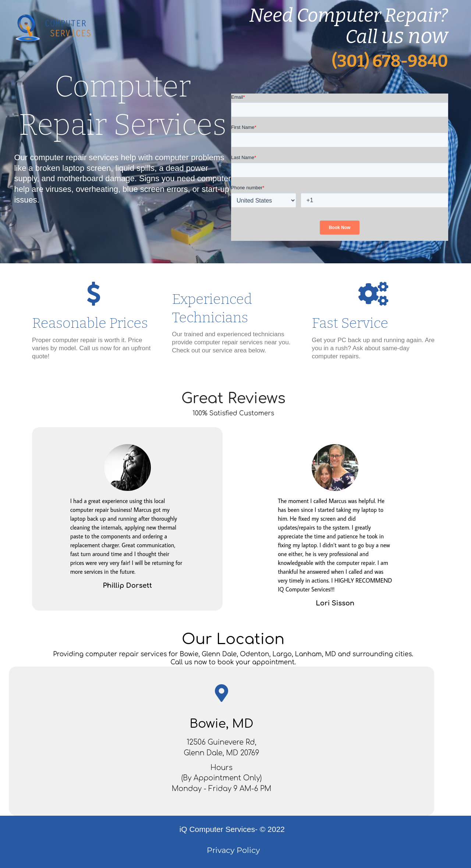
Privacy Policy (233, 850)
